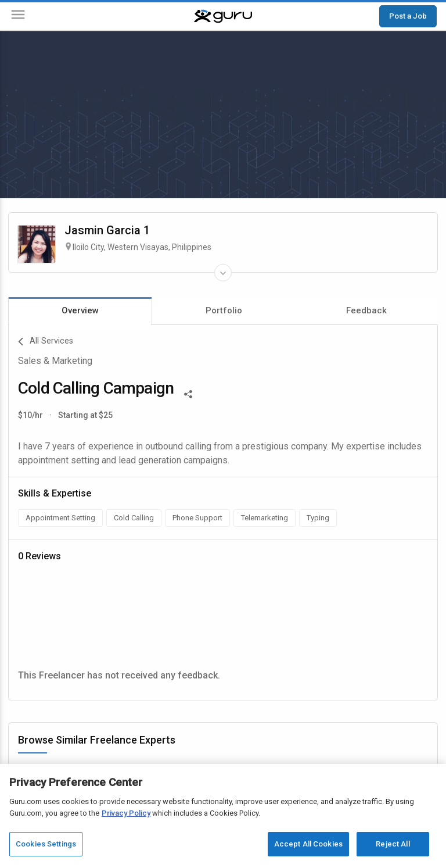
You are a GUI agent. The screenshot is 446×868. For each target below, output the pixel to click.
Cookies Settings (46, 844)
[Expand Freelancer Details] (223, 273)
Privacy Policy (126, 813)
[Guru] (223, 16)
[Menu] (18, 17)
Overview (80, 310)
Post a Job (408, 16)
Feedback (366, 310)
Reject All (393, 844)
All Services (46, 342)
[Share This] (188, 393)
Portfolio (224, 310)
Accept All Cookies (308, 844)
